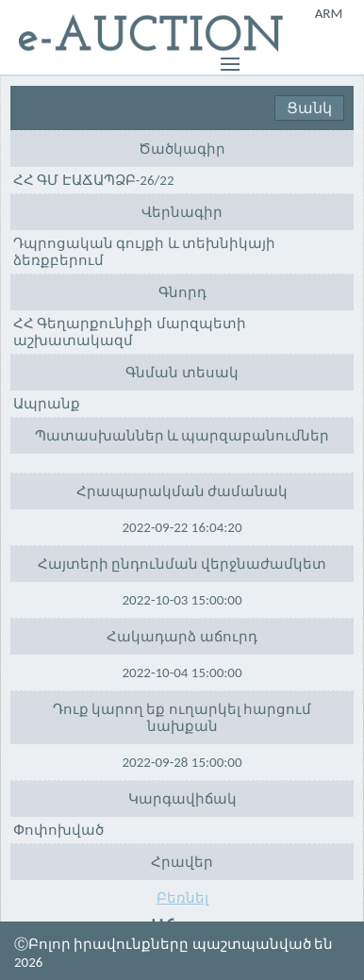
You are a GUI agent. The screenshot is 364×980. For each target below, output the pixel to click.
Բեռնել (182, 898)
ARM (329, 13)
